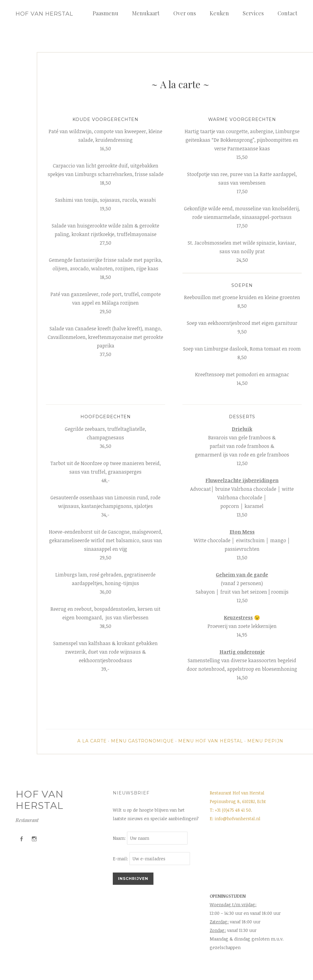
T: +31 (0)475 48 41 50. (231, 810)
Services (253, 13)
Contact (287, 13)
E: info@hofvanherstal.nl (235, 819)
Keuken (219, 13)
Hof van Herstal (44, 14)
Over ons (185, 13)
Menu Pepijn (265, 741)
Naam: (120, 838)
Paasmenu (105, 13)
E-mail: (152, 859)
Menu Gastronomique (142, 741)
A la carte (92, 741)
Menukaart (146, 13)
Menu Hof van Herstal (211, 741)
